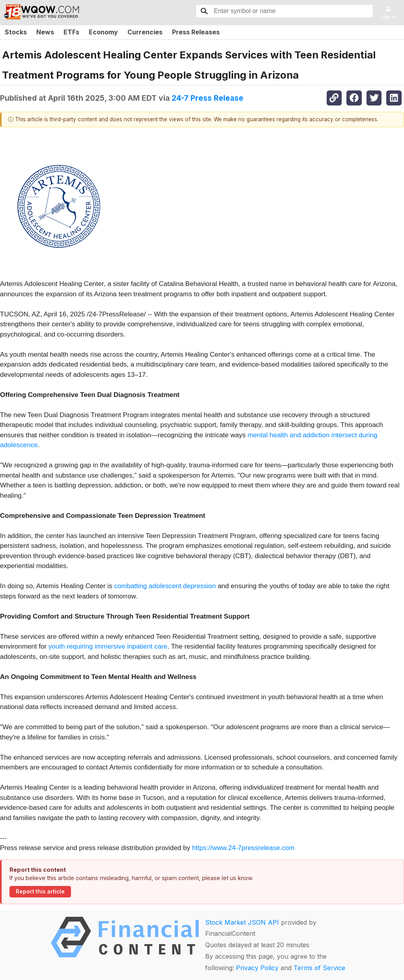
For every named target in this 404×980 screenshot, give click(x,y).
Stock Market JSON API (242, 922)
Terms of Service (319, 968)
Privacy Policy (257, 968)
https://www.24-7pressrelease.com (243, 848)
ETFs (71, 32)
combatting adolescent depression (165, 586)
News (45, 32)
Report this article (40, 892)
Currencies (145, 32)
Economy (103, 32)
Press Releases (196, 32)
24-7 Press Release (208, 98)
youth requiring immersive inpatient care (108, 646)
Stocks (16, 32)
